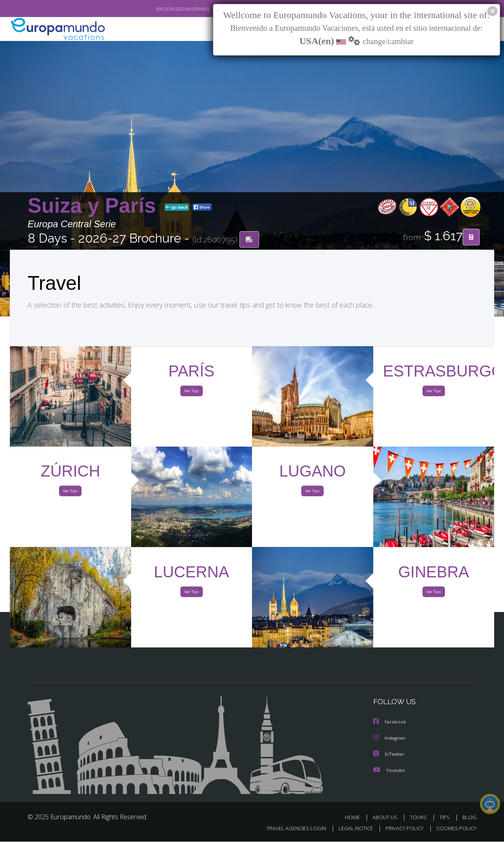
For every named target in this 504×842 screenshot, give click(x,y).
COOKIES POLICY (455, 829)
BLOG (469, 817)
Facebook (390, 723)
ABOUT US (387, 817)
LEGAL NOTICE (350, 829)
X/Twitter (389, 754)
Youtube (389, 770)
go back (177, 208)
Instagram (390, 739)
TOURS (420, 817)
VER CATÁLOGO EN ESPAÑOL (165, 9)
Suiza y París (94, 206)
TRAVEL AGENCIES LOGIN (289, 829)
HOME (355, 817)
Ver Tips (191, 393)
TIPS (446, 817)
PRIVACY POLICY (401, 829)
